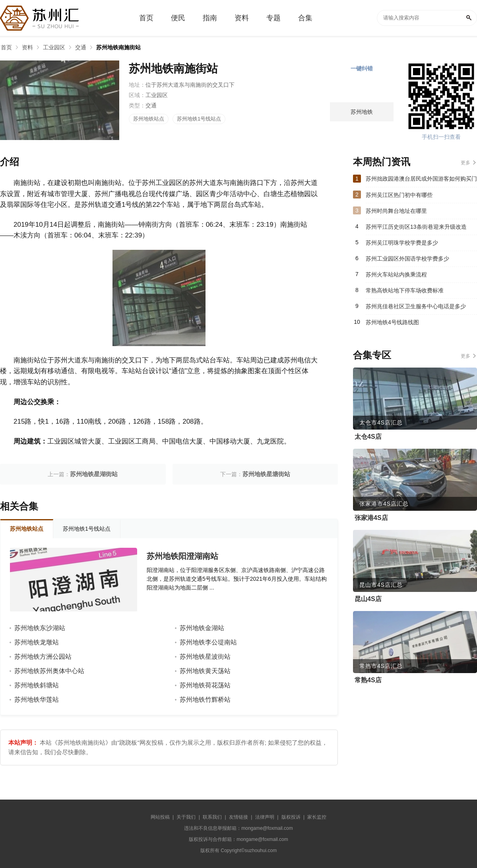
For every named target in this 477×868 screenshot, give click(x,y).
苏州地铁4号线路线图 (392, 322)
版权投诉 (291, 817)
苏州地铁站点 (149, 119)
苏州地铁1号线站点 (199, 119)
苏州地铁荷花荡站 (205, 685)
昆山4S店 (368, 599)
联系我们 (212, 817)
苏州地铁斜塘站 (37, 685)
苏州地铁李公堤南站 (208, 642)
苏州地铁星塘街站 (266, 474)
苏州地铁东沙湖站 (40, 628)
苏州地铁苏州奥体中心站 (49, 671)
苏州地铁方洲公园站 (43, 657)
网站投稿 (160, 817)
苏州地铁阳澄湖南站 (182, 556)
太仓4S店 (368, 437)
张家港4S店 (371, 518)
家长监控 (317, 817)
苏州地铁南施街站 (118, 47)
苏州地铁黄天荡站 (205, 671)
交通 (81, 47)
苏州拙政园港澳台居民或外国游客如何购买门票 (421, 181)
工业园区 (54, 47)
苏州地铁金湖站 (202, 628)
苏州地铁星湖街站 (94, 474)
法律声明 (265, 817)
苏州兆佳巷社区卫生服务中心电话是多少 (416, 306)
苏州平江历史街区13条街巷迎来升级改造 (416, 227)
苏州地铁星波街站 (205, 657)
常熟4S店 (368, 680)
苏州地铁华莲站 (37, 700)
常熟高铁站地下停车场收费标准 (405, 290)
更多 (465, 163)
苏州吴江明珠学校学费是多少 (402, 243)
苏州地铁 (362, 112)
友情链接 (238, 817)
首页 (6, 47)
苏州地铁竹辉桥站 (205, 700)
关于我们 (186, 817)
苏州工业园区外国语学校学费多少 (407, 259)
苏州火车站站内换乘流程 (396, 274)
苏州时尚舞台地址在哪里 (396, 211)
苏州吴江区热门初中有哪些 (399, 195)
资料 (27, 47)
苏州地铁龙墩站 (37, 642)
